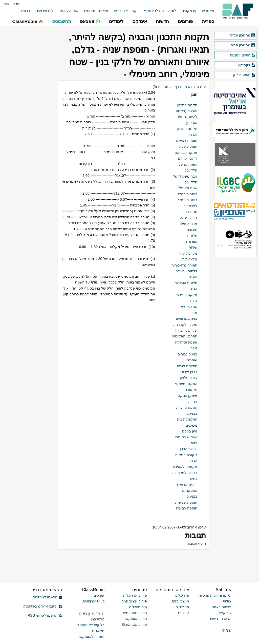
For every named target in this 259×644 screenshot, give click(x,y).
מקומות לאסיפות (184, 467)
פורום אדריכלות (135, 595)
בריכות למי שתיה (185, 473)
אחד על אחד (69, 11)
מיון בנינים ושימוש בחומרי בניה (186, 437)
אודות (227, 601)
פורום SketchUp (134, 624)
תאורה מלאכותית (184, 265)
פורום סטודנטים (135, 613)
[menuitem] (205, 11)
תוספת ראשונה (186, 141)
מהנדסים (182, 607)
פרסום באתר (222, 607)
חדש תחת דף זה (182, 87)
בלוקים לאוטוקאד (91, 625)
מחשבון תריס (243, 45)
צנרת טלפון (189, 378)
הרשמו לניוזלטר (48, 597)
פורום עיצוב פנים (134, 601)
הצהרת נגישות (221, 619)
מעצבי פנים (180, 601)
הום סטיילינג (138, 607)
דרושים (25, 11)
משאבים (98, 631)
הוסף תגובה (197, 543)
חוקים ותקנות (243, 55)
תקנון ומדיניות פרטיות (215, 595)
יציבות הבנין (189, 449)
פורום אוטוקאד (135, 619)
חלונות (192, 236)
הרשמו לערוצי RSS (45, 615)
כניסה (6, 4)
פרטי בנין (98, 619)
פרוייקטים (189, 11)
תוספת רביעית (187, 508)
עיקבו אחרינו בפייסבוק (43, 606)
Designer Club (93, 601)
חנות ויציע (190, 212)
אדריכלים (182, 595)
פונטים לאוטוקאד (91, 637)
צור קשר (225, 613)
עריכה (201, 87)
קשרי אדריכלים (125, 11)
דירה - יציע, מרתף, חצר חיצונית (189, 224)
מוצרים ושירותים (96, 11)
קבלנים (184, 613)
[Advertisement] (150, 561)
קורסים (99, 595)
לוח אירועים (45, 11)
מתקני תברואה (186, 153)
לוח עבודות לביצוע (162, 11)
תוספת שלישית (186, 502)
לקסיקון (247, 65)
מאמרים (208, 11)
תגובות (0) (160, 87)
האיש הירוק (244, 75)
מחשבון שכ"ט (243, 35)
